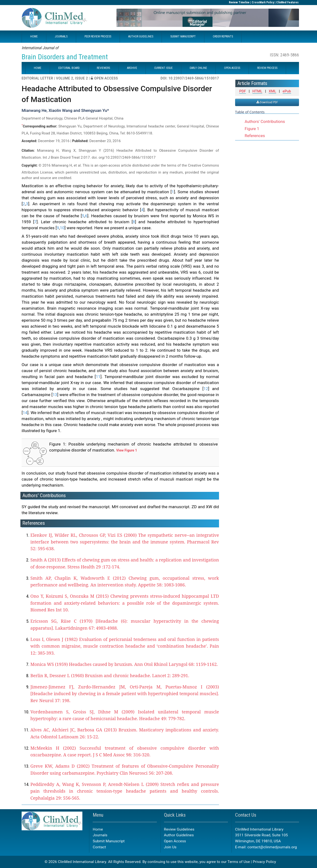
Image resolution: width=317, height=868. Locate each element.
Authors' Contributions (265, 121)
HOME (34, 36)
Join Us (170, 847)
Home (98, 829)
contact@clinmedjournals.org (272, 847)
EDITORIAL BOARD (69, 68)
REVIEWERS (103, 68)
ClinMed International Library (82, 862)
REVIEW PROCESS (267, 68)
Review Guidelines (179, 829)
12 (206, 389)
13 (55, 395)
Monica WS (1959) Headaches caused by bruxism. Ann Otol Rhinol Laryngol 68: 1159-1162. (124, 664)
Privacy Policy (264, 862)
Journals (100, 835)
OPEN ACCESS (232, 68)
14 (25, 413)
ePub (287, 91)
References (255, 136)
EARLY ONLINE (198, 68)
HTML (257, 91)
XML (272, 91)
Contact (99, 847)
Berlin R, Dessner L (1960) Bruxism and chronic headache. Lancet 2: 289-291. (110, 675)
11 (98, 377)
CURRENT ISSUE (163, 68)
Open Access (175, 841)
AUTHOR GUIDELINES (141, 36)
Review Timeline (239, 2)
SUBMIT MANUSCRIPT (183, 36)
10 (62, 228)
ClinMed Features (287, 2)
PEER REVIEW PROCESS (98, 36)
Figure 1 (252, 129)
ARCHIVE (132, 68)
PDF (243, 91)
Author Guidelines (179, 835)
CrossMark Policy (263, 2)
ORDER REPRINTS (223, 36)
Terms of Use (239, 862)
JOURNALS (61, 36)
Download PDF (267, 102)
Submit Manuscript (109, 841)
